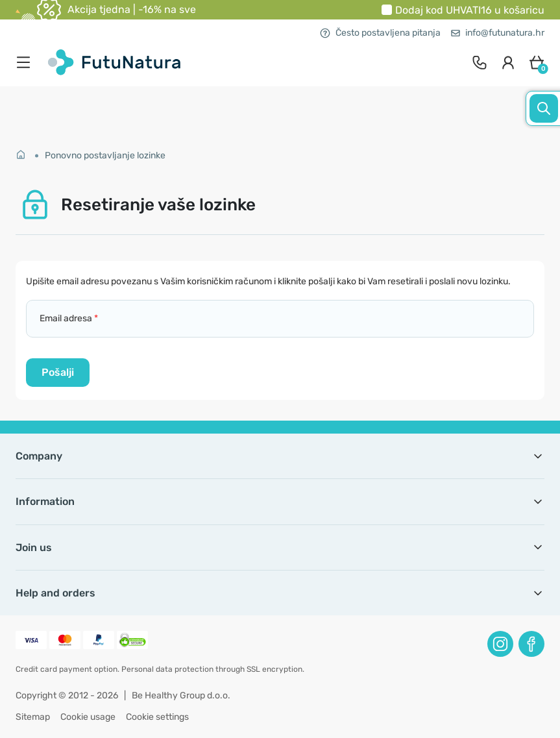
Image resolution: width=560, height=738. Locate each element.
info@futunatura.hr (498, 33)
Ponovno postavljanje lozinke (105, 155)
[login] (508, 62)
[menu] (27, 62)
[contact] (480, 62)
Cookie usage (88, 717)
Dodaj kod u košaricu (470, 10)
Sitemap (33, 717)
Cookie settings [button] (157, 717)
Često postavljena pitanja (380, 33)
